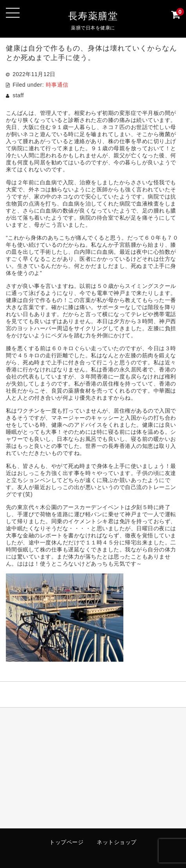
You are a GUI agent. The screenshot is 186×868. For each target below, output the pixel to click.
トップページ (66, 842)
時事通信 (57, 85)
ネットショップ (117, 842)
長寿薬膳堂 (93, 16)
